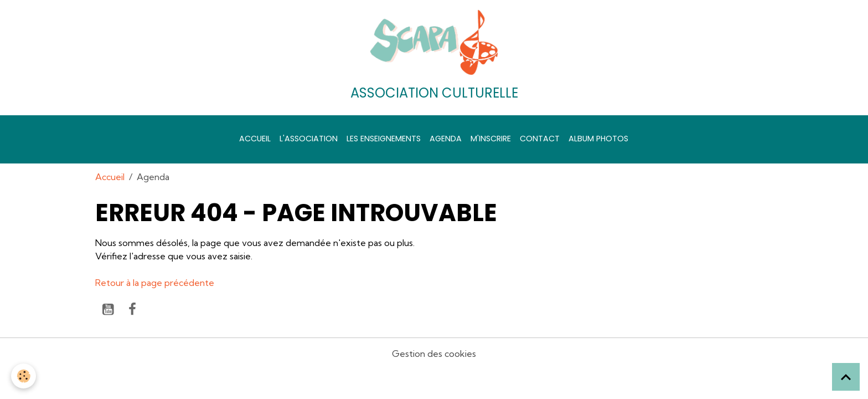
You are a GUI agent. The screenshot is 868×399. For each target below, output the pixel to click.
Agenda (446, 139)
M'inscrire (491, 139)
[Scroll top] (846, 377)
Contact (540, 139)
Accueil (255, 139)
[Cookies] (24, 376)
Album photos (598, 139)
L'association (309, 139)
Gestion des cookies (434, 354)
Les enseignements (384, 139)
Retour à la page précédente (155, 283)
